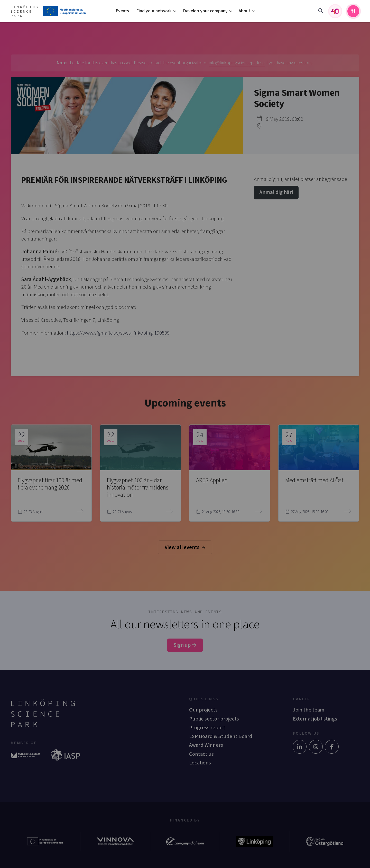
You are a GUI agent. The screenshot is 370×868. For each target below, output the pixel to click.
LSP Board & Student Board (221, 736)
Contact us (201, 754)
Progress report (207, 728)
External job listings (315, 719)
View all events (185, 547)
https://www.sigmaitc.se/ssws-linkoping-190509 (118, 333)
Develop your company (205, 11)
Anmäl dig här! (276, 192)
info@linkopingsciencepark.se (237, 63)
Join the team (309, 710)
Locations (200, 763)
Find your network (154, 11)
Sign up (185, 645)
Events (122, 11)
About (244, 11)
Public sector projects (214, 719)
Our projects (203, 710)
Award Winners (206, 745)
